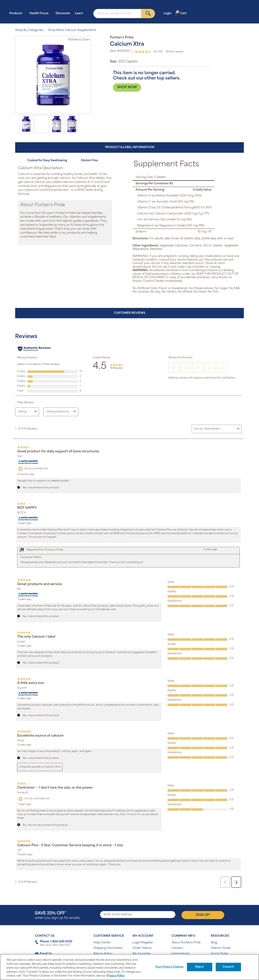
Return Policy (103, 954)
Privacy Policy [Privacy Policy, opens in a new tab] (116, 976)
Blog (214, 943)
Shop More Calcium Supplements (72, 30)
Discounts (63, 13)
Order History (142, 948)
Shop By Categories (29, 30)
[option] (26, 124)
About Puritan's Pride (186, 943)
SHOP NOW (127, 87)
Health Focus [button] (40, 13)
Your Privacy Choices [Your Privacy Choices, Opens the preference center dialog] (169, 967)
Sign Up (203, 915)
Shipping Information (108, 948)
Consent (228, 967)
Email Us (46, 954)
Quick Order (220, 954)
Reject (200, 967)
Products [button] (17, 13)
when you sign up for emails (57, 916)
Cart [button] (181, 13)
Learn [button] (80, 13)
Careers (177, 948)
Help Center (102, 943)
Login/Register (143, 943)
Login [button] (169, 13)
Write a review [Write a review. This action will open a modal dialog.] (175, 52)
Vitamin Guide (221, 948)
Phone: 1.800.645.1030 (56, 942)
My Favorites (142, 954)
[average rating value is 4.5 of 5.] (146, 52)
